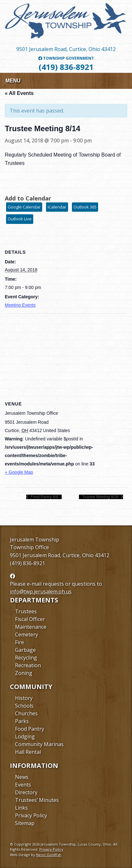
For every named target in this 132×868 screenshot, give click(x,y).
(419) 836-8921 (66, 67)
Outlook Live (20, 219)
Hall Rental (28, 752)
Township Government (66, 58)
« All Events (19, 93)
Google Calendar (24, 207)
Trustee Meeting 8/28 (101, 497)
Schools (24, 706)
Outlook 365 (85, 207)
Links (21, 808)
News (22, 777)
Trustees (26, 611)
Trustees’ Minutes (37, 800)
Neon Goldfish (49, 855)
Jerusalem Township (35, 540)
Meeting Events (20, 305)
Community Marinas (39, 744)
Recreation (28, 665)
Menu (13, 81)
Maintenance (31, 627)
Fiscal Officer (30, 619)
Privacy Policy (31, 815)
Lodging (25, 736)
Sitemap (25, 823)
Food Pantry (30, 729)
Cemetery (27, 634)
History (24, 698)
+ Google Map (19, 472)
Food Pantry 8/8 (44, 497)
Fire (19, 642)
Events (23, 785)
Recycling (26, 658)
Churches (26, 713)
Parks (22, 721)
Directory (26, 792)
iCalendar (57, 207)
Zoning (24, 673)
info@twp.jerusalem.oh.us (41, 591)
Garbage (25, 650)
